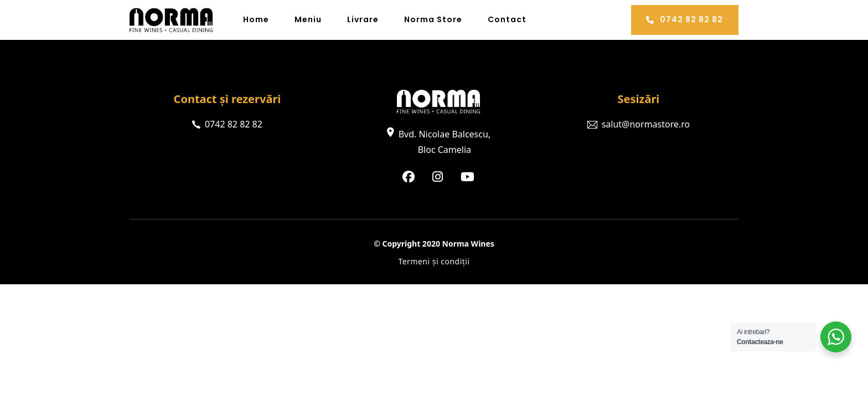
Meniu (308, 19)
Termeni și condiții (434, 261)
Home (256, 19)
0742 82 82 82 (684, 19)
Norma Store (433, 19)
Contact (507, 19)
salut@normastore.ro (646, 124)
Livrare (363, 19)
